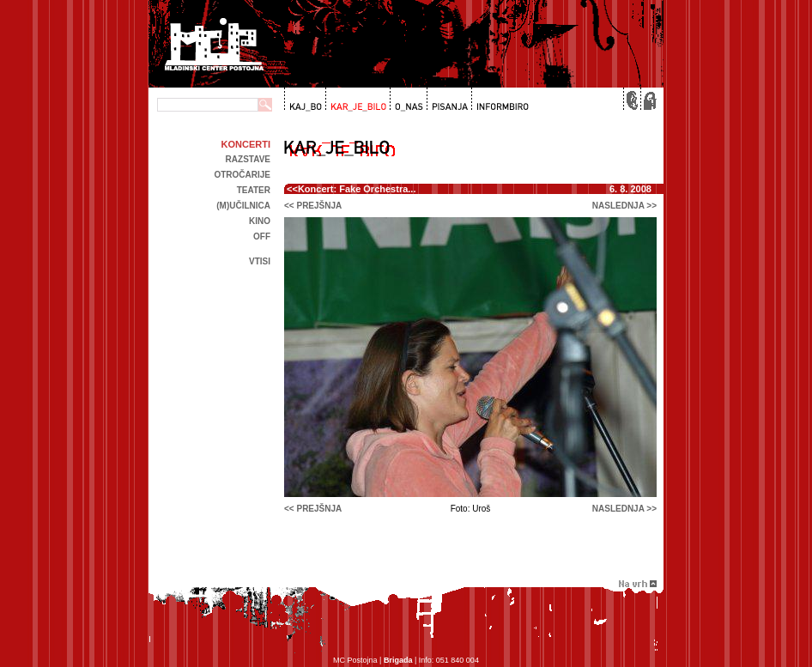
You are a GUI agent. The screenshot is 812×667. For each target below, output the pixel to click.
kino (260, 221)
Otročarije (242, 175)
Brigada (398, 660)
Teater (254, 190)
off (262, 236)
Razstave (248, 159)
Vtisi (260, 261)
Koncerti (246, 144)
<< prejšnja (313, 206)
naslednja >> (624, 206)
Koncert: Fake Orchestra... (357, 189)
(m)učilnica (243, 206)
